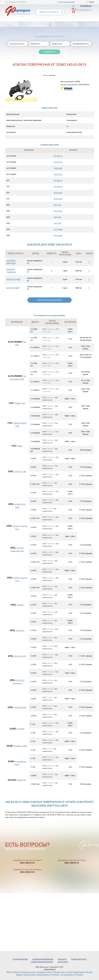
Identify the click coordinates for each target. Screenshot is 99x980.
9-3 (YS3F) (20, 729)
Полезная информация (43, 959)
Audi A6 (69, 972)
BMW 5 (9, 972)
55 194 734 (58, 162)
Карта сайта (63, 962)
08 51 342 (57, 205)
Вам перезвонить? (84, 10)
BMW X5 (17, 972)
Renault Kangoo (43, 975)
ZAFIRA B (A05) (20, 707)
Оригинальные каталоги (42, 962)
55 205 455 (58, 168)
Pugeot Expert (30, 975)
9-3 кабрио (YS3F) (20, 746)
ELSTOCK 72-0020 (13, 279)
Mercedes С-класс (45, 972)
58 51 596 (57, 217)
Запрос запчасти (79, 959)
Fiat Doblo (55, 975)
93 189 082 (58, 236)
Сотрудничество (20, 959)
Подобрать (49, 52)
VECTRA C (20, 631)
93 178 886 (58, 229)
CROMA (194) (20, 403)
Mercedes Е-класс (29, 972)
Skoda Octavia (79, 972)
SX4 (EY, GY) (21, 780)
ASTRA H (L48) (20, 472)
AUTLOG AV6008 (13, 288)
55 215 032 (58, 174)
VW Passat (79, 975)
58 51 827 (57, 223)
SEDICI (20, 446)
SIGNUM (20, 605)
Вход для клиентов (67, 2)
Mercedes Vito (59, 972)
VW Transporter (67, 975)
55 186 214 (58, 156)
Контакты (62, 959)
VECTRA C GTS (20, 656)
